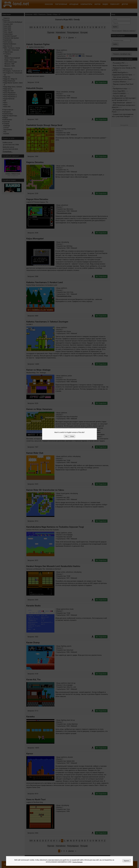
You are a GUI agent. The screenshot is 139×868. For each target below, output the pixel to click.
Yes (66, 436)
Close (72, 436)
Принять (127, 861)
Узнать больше (77, 862)
